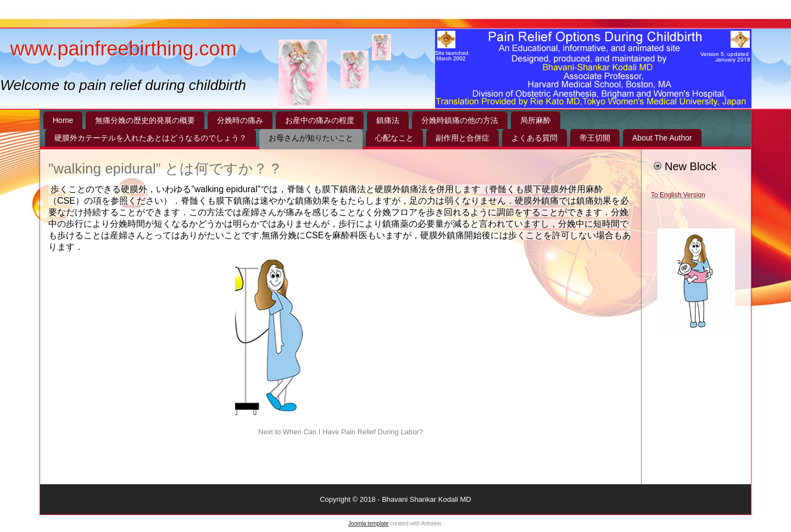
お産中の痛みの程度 (320, 120)
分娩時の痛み (240, 120)
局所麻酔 (536, 120)
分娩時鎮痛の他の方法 (460, 120)
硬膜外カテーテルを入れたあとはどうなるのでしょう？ (151, 138)
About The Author (662, 138)
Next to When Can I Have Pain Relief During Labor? (341, 432)
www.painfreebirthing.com (123, 49)
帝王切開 (595, 138)
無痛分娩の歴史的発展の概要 (145, 120)
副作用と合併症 (463, 138)
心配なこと (394, 138)
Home (63, 120)
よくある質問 (534, 138)
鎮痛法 (388, 120)
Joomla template (368, 523)
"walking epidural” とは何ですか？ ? (164, 169)
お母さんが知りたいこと (311, 138)
